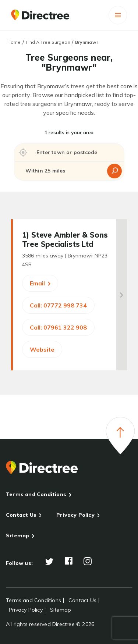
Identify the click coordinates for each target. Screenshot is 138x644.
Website (42, 349)
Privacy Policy (75, 515)
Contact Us (21, 515)
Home (14, 42)
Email (40, 283)
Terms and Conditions (36, 494)
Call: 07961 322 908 (58, 327)
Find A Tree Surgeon (48, 42)
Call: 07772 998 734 (58, 305)
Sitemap (17, 536)
